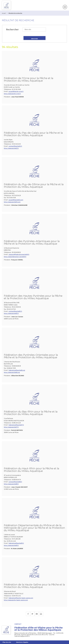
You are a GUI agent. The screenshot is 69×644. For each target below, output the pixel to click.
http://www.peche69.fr (11, 545)
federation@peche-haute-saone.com (21, 598)
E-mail (37, 614)
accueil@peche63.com (16, 200)
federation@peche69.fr (16, 543)
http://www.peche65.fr (11, 313)
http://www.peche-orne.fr (12, 94)
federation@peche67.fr (16, 425)
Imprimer (41, 614)
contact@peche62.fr (15, 146)
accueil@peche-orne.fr (16, 91)
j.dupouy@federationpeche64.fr (19, 254)
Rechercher (12, 29)
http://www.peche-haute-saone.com (16, 600)
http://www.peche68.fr (11, 484)
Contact (18, 624)
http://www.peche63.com (12, 202)
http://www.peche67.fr (11, 427)
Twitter (32, 614)
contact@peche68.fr (15, 482)
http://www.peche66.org (12, 372)
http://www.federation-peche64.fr (15, 257)
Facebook (28, 614)
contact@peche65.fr (15, 311)
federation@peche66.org (17, 370)
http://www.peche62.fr (11, 148)
